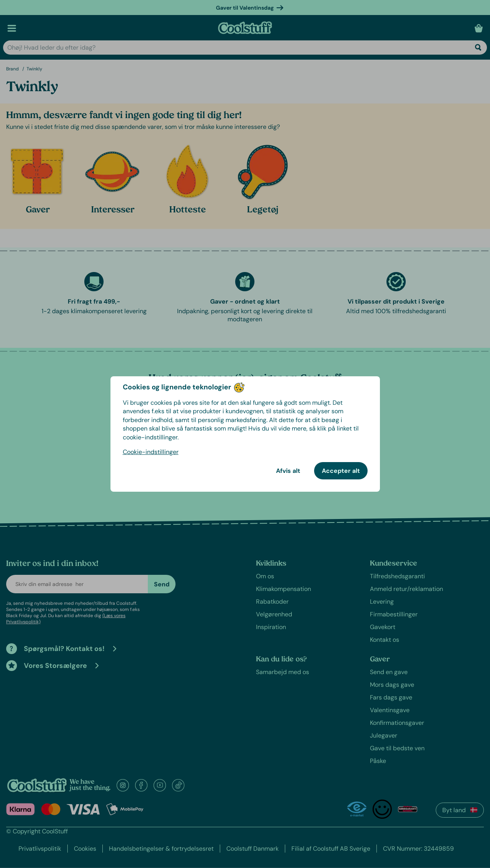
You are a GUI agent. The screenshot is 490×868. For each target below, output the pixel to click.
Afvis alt (288, 471)
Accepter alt (341, 471)
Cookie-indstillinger (151, 452)
